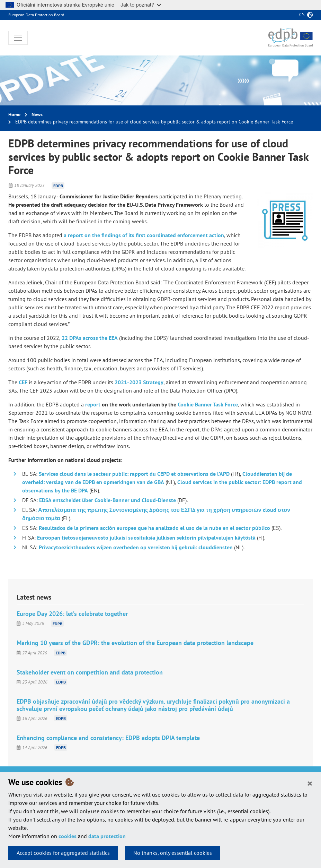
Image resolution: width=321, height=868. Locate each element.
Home (14, 114)
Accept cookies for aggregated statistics (63, 853)
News (37, 114)
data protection (107, 836)
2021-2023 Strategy (139, 382)
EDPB (58, 185)
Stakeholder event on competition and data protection (90, 672)
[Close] (310, 783)
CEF (23, 382)
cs (302, 15)
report (93, 404)
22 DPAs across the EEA (90, 338)
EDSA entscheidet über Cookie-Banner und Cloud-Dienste (108, 500)
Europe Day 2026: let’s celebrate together (72, 614)
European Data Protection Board (36, 15)
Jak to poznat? (141, 5)
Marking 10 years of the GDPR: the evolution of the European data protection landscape (135, 643)
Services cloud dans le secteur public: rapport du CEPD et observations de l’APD (134, 474)
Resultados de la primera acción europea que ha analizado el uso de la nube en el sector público (154, 528)
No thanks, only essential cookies (173, 853)
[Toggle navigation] (18, 38)
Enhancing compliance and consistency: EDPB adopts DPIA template (108, 738)
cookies (68, 836)
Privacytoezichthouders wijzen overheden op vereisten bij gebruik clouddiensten (136, 547)
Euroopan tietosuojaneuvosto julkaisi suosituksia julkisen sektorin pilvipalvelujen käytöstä (146, 538)
